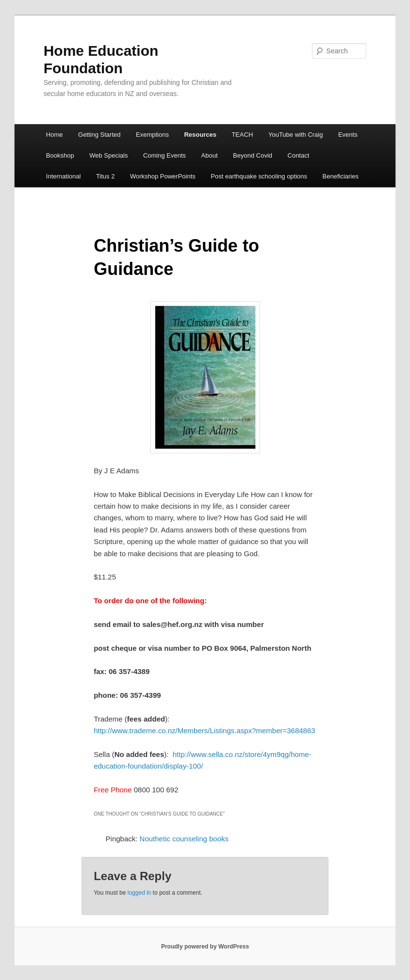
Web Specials (108, 155)
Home (55, 135)
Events (348, 135)
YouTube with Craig (296, 135)
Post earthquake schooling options (259, 176)
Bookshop (60, 155)
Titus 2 (106, 176)
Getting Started (99, 135)
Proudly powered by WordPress (205, 947)
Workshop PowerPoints (163, 176)
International (64, 176)
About (210, 155)
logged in (139, 893)
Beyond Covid (253, 155)
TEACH (242, 135)
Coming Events (164, 155)
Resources (200, 135)
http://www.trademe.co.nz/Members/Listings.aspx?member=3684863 (204, 731)
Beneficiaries (341, 176)
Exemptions (152, 135)
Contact (299, 155)
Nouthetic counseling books (184, 839)
